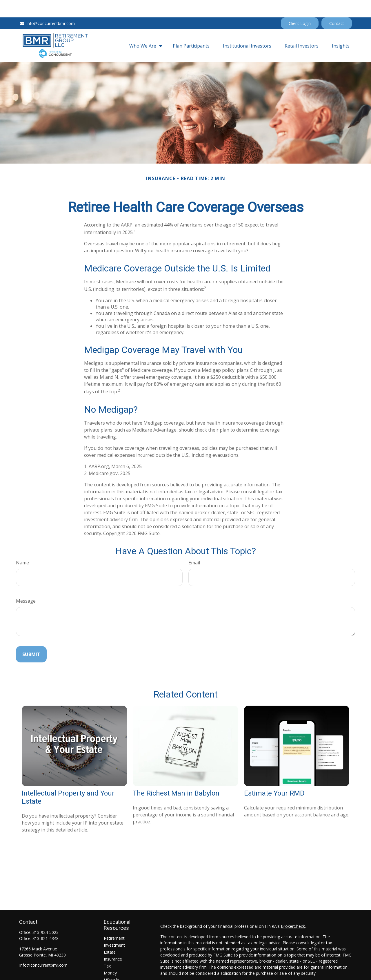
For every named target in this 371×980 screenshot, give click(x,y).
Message (26, 584)
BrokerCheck (293, 909)
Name (22, 545)
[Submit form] (31, 637)
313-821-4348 (46, 921)
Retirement (114, 921)
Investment (114, 928)
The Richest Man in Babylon (176, 776)
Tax (107, 949)
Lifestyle (112, 962)
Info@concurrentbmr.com (47, 6)
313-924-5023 (46, 915)
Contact (337, 6)
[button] (144, 28)
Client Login (300, 6)
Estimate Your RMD (274, 776)
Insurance (113, 942)
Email (194, 545)
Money (110, 955)
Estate (110, 935)
